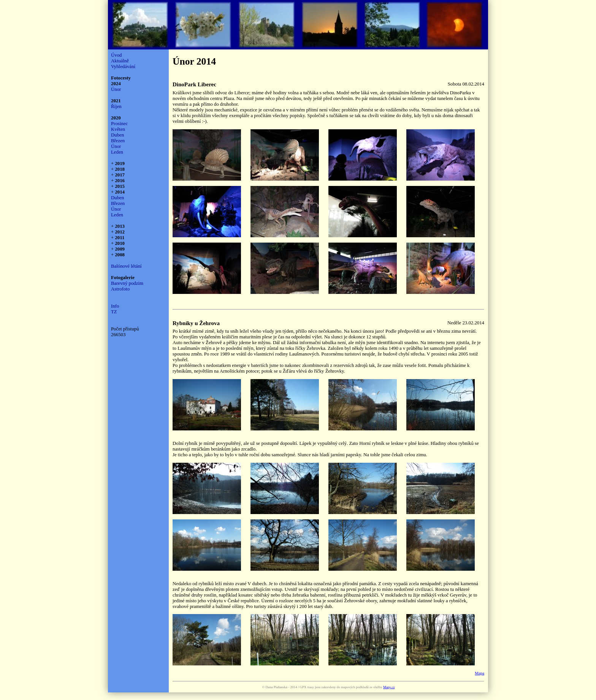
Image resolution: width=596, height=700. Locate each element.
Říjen (116, 106)
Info (115, 306)
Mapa (479, 673)
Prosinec (119, 124)
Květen (118, 129)
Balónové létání (126, 266)
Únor (116, 89)
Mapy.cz (389, 687)
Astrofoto (120, 289)
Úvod (116, 55)
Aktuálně (120, 61)
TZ (114, 312)
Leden (117, 152)
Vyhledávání (123, 67)
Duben (117, 135)
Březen (118, 141)
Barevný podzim (127, 283)
